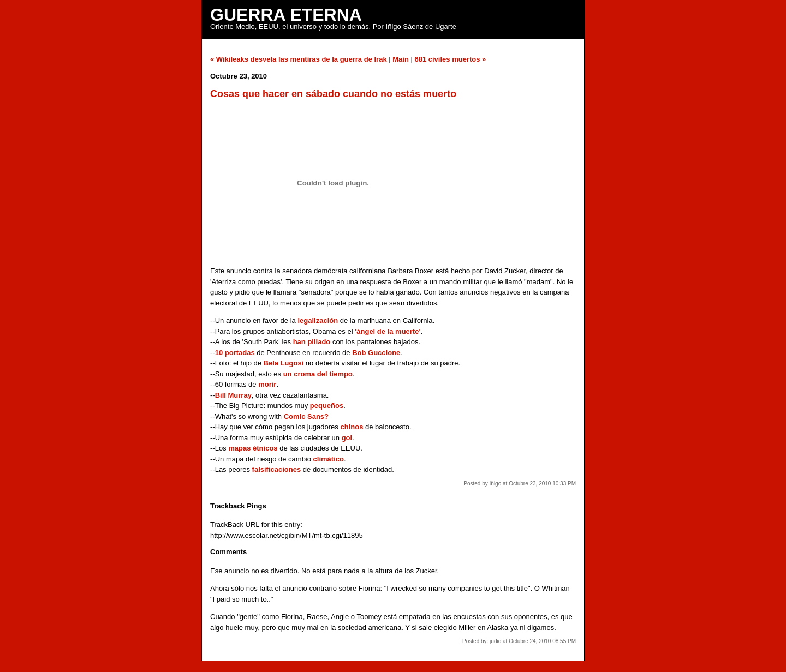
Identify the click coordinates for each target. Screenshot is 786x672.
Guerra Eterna (286, 15)
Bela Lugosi (284, 363)
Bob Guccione (376, 353)
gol (347, 438)
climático (329, 459)
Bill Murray (233, 395)
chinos (352, 427)
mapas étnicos (253, 448)
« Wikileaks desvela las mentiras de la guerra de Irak (299, 59)
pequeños (327, 406)
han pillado (312, 342)
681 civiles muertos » (450, 59)
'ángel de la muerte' (388, 331)
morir (267, 384)
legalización (318, 320)
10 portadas (235, 353)
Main (401, 59)
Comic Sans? (306, 416)
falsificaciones (277, 469)
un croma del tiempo (318, 374)
